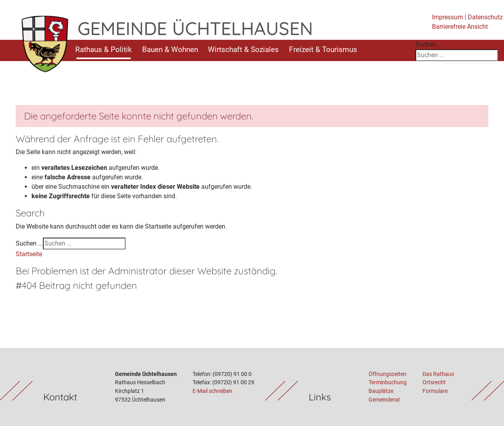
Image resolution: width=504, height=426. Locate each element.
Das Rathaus (438, 374)
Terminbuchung (388, 382)
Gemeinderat (384, 400)
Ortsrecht (434, 382)
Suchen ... (429, 44)
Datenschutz (485, 17)
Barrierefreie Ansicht (460, 27)
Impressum (447, 17)
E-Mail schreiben (212, 391)
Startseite (29, 254)
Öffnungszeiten (387, 374)
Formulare (435, 391)
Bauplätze (381, 391)
